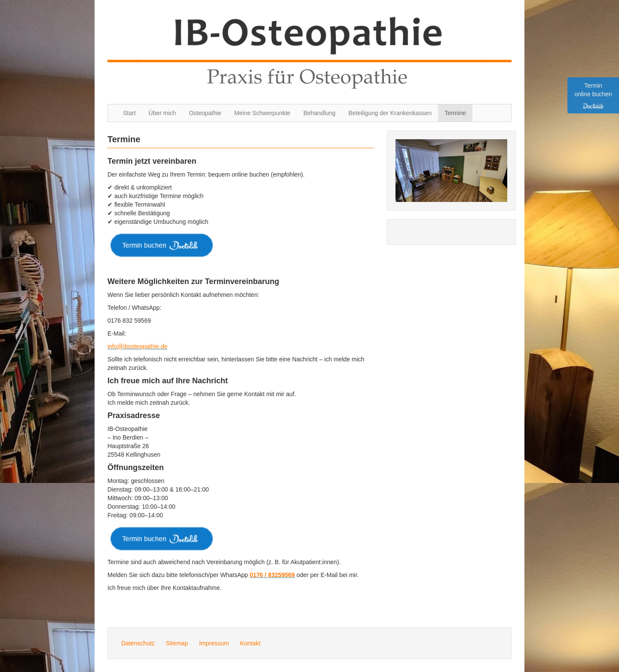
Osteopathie (205, 113)
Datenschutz (138, 643)
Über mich (162, 113)
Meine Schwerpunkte (262, 113)
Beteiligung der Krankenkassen (390, 113)
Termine (455, 113)
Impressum (214, 643)
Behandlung (320, 113)
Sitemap (177, 643)
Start (129, 113)
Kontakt (250, 643)
